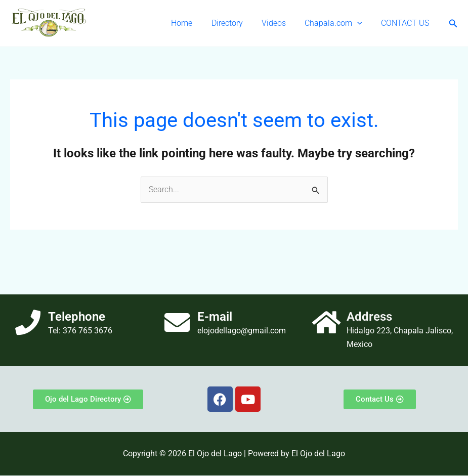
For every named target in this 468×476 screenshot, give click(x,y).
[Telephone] (28, 323)
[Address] (326, 323)
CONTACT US (407, 23)
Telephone (77, 317)
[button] (361, 23)
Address (369, 317)
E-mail (215, 317)
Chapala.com (337, 23)
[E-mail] (177, 323)
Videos (280, 23)
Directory (236, 23)
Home (194, 23)
